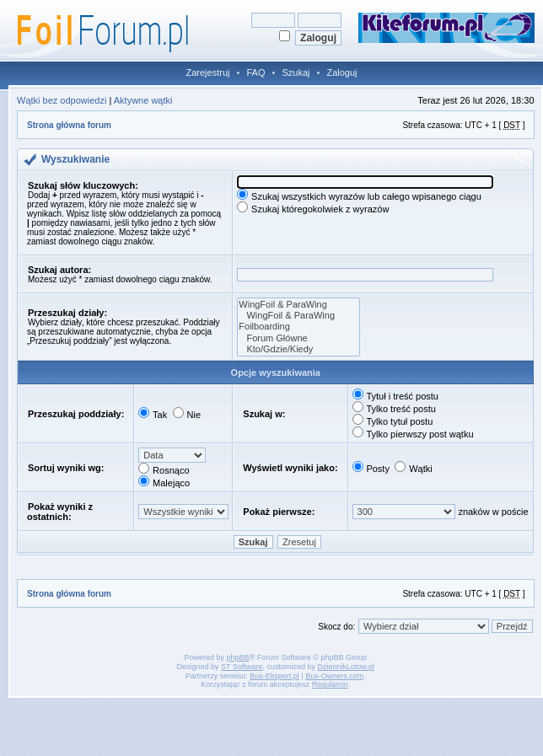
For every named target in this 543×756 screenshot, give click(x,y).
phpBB (238, 657)
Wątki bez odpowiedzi (62, 100)
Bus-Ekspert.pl (274, 676)
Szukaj (296, 72)
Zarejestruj (208, 72)
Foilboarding (298, 327)
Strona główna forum (69, 125)
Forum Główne (298, 338)
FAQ (255, 72)
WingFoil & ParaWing (298, 305)
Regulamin (330, 684)
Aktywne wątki (143, 100)
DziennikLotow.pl (346, 667)
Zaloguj (341, 72)
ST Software (242, 667)
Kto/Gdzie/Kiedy (298, 349)
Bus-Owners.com (334, 676)
